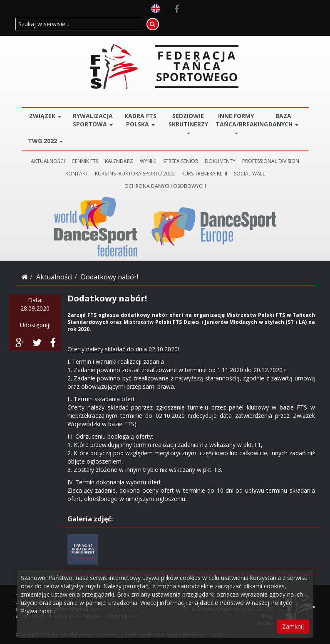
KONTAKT (77, 174)
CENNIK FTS (85, 161)
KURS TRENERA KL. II (204, 174)
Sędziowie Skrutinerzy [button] (188, 123)
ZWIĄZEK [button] (45, 116)
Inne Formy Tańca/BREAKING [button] (238, 123)
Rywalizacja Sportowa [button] (93, 120)
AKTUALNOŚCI (48, 161)
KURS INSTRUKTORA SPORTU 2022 (135, 174)
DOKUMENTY (220, 161)
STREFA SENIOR (181, 161)
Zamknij (293, 626)
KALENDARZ (119, 161)
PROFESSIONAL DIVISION (271, 161)
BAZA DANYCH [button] (283, 120)
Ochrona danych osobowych (165, 186)
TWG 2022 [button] (45, 141)
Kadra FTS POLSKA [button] (140, 120)
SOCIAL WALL (249, 174)
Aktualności (54, 277)
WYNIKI (148, 161)
